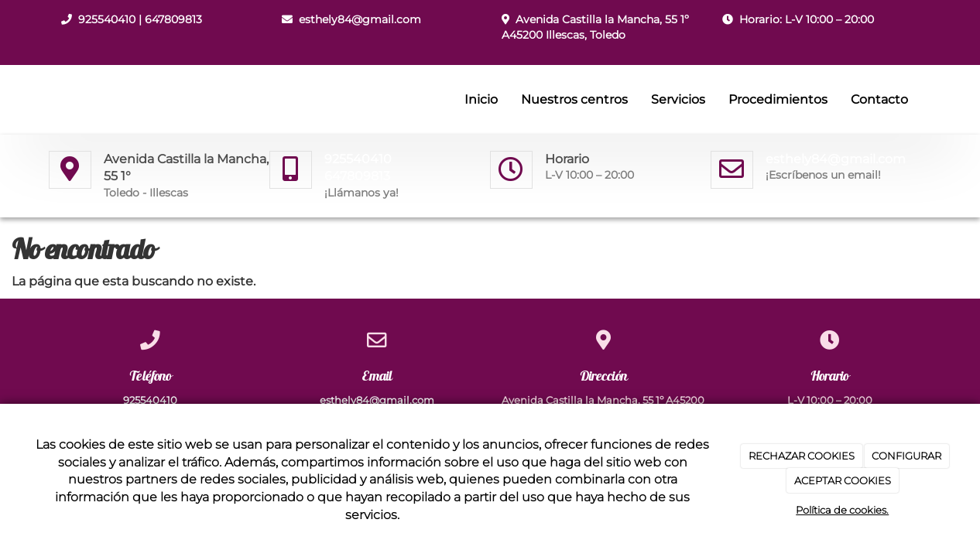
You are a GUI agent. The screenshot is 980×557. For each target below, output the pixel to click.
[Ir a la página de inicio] (45, 100)
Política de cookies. (842, 510)
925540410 (107, 19)
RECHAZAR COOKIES (802, 456)
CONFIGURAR (906, 456)
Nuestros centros (574, 99)
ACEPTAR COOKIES (843, 480)
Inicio (481, 99)
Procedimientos (778, 99)
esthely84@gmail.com (360, 19)
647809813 (173, 19)
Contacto (879, 99)
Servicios (678, 99)
